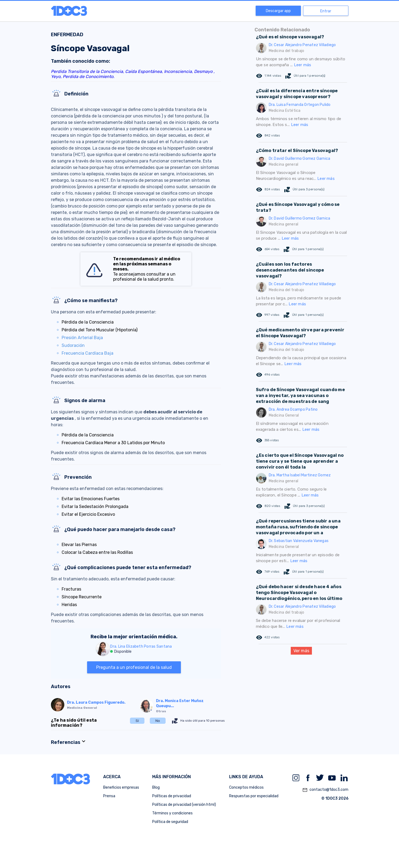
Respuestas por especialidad (254, 796)
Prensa (109, 796)
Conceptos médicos (246, 787)
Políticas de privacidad (172, 796)
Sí (137, 721)
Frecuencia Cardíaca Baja (87, 353)
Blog (156, 787)
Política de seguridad (170, 822)
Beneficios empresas (121, 787)
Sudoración (73, 345)
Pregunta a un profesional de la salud (134, 667)
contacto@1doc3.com (325, 790)
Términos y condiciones (172, 813)
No (158, 721)
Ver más (301, 651)
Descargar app (278, 11)
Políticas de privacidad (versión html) (184, 805)
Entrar (326, 11)
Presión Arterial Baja (82, 338)
